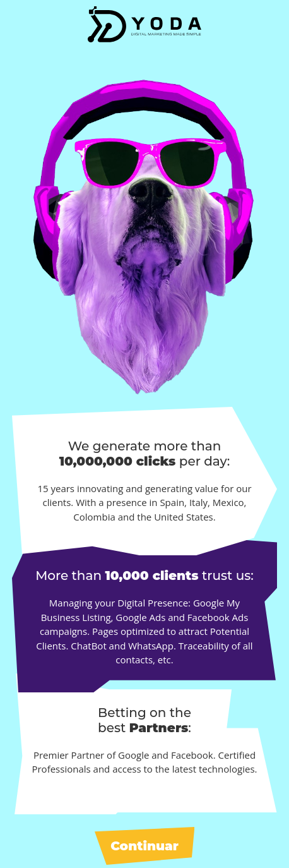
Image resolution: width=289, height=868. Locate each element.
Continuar (144, 846)
